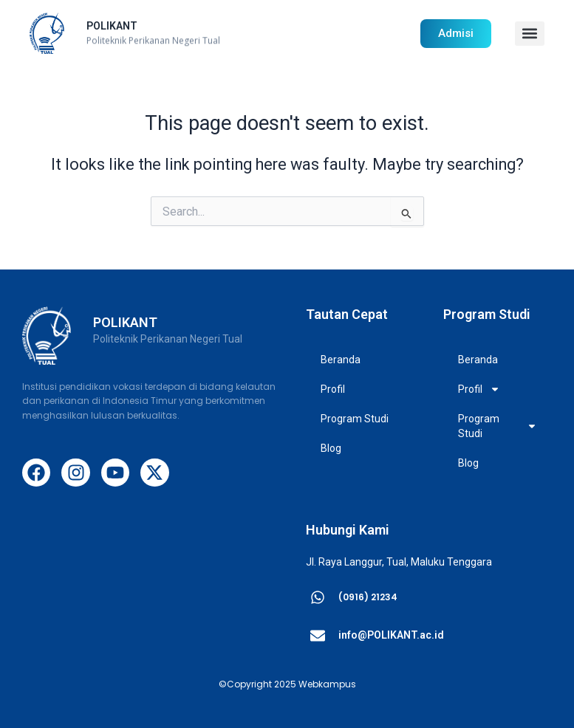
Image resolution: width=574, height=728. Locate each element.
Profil (336, 389)
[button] (530, 34)
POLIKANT (112, 26)
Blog (331, 448)
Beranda (341, 360)
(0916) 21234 (368, 597)
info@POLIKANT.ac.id (391, 635)
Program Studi (358, 419)
